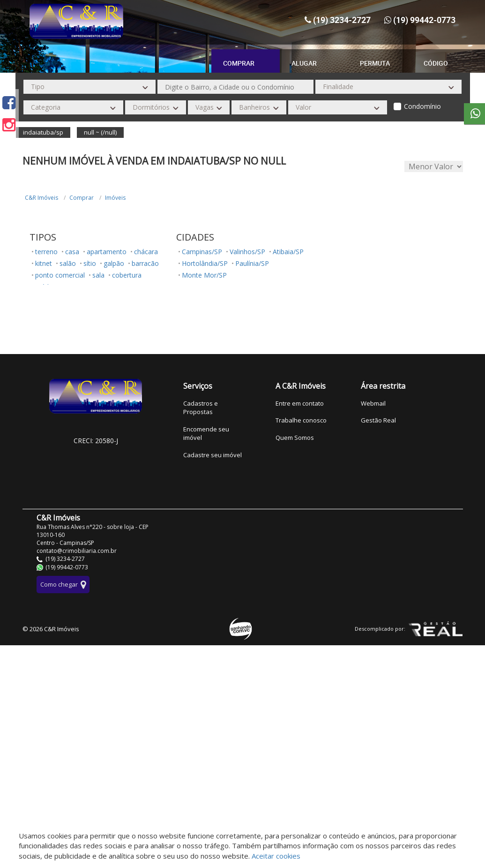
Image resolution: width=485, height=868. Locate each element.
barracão (145, 263)
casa (72, 252)
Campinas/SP (202, 252)
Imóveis (115, 198)
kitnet (44, 263)
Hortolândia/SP (205, 263)
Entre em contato (300, 403)
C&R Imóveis (41, 198)
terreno (46, 252)
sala (98, 275)
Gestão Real (378, 420)
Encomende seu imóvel (206, 434)
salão (68, 263)
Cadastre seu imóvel (213, 455)
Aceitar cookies (276, 856)
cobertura (127, 275)
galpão (114, 263)
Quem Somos (295, 438)
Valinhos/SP (247, 252)
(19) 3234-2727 (342, 20)
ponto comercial (60, 275)
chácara (146, 252)
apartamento (107, 252)
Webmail (373, 403)
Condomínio (422, 106)
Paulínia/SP (252, 263)
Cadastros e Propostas (201, 408)
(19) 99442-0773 (424, 20)
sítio (90, 263)
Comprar (82, 198)
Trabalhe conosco (301, 420)
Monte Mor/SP (204, 275)
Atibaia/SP (288, 252)
